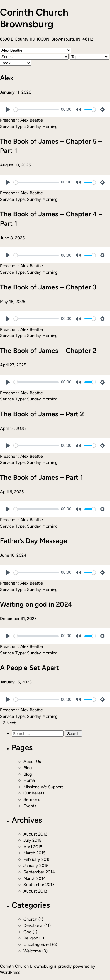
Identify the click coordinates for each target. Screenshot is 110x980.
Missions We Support (43, 787)
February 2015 (37, 859)
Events (30, 806)
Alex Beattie (32, 120)
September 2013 (39, 885)
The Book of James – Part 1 (42, 477)
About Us (32, 762)
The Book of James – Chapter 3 (48, 287)
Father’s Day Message (34, 541)
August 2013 (35, 891)
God (27, 932)
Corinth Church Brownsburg (34, 18)
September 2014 (39, 872)
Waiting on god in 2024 (36, 604)
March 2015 (34, 853)
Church (30, 919)
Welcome (32, 951)
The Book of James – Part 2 (42, 414)
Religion (31, 938)
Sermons (32, 799)
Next (11, 723)
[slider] (36, 110)
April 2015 (33, 847)
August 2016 (35, 834)
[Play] (8, 110)
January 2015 (36, 866)
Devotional (33, 925)
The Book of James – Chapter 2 (48, 351)
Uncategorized (37, 944)
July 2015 (32, 840)
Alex (7, 78)
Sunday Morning (42, 127)
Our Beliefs (34, 793)
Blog (28, 768)
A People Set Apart (29, 668)
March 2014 (35, 878)
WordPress (10, 972)
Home (29, 780)
